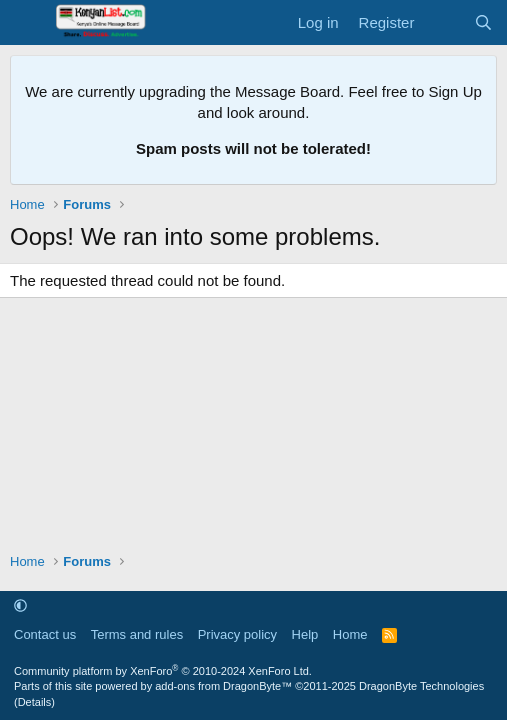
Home (350, 634)
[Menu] (27, 23)
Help (305, 634)
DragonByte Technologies (421, 686)
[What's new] (443, 22)
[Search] (483, 22)
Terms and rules (137, 634)
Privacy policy (237, 634)
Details (35, 702)
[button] (20, 605)
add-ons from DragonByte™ (223, 686)
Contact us (45, 634)
